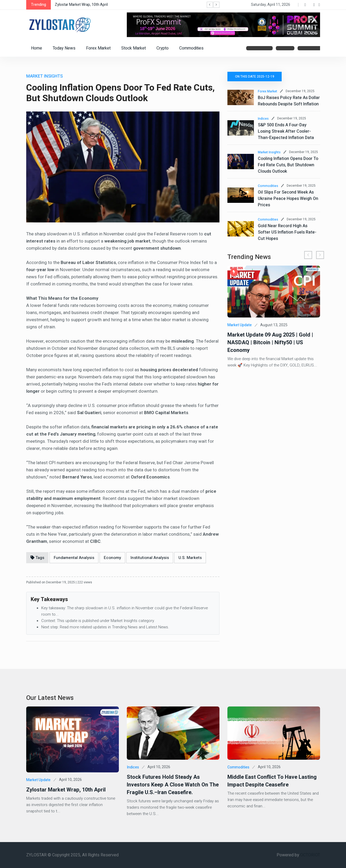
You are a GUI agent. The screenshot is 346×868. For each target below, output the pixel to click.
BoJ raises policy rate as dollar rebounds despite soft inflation (289, 101)
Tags (37, 558)
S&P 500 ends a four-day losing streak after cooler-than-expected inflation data (286, 131)
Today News (64, 48)
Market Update (240, 325)
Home (37, 48)
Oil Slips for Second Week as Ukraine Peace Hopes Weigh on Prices (288, 199)
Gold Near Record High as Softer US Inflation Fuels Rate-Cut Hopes (287, 232)
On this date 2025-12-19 (255, 77)
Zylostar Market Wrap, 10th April (81, 5)
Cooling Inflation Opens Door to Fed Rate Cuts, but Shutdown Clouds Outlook (288, 165)
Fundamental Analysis (74, 558)
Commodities (191, 48)
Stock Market (134, 48)
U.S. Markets (190, 558)
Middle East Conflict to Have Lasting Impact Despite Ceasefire (272, 781)
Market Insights (269, 152)
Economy (112, 558)
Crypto (163, 48)
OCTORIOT (310, 855)
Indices (263, 119)
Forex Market (98, 48)
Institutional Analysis (150, 558)
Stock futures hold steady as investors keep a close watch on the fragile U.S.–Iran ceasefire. (173, 785)
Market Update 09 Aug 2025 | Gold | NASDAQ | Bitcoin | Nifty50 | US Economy (270, 343)
